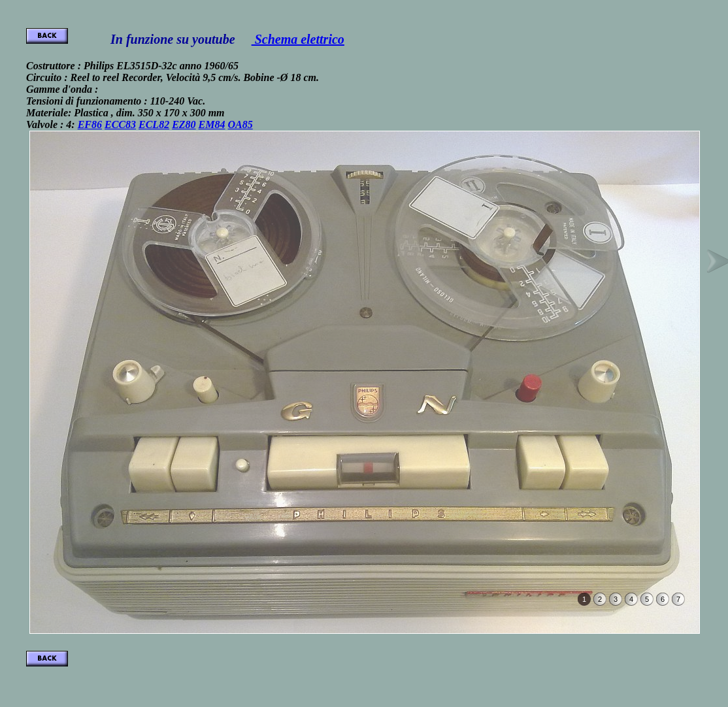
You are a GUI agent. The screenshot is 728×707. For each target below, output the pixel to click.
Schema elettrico (298, 39)
